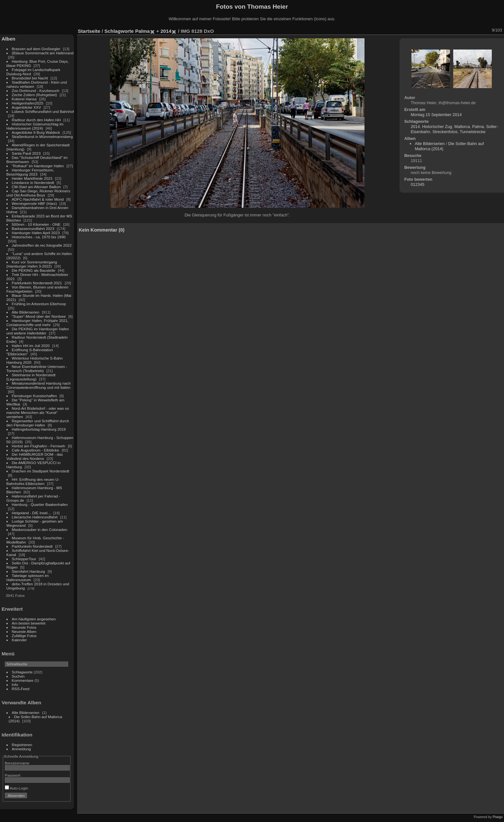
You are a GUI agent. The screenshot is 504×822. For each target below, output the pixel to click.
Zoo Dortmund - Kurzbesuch (36, 91)
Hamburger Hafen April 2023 (36, 233)
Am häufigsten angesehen (34, 619)
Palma (142, 31)
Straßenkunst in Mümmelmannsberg (42, 137)
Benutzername (17, 763)
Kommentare (23, 680)
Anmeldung (22, 749)
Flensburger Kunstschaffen (34, 396)
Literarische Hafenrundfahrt (35, 517)
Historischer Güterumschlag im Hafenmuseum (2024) (35, 126)
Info (15, 685)
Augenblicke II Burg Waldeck (36, 132)
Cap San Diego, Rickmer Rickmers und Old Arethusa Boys (38, 193)
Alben (9, 39)
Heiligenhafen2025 (28, 103)
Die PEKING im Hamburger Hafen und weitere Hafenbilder (38, 331)
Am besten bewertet (29, 623)
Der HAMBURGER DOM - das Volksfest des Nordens (35, 456)
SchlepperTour (24, 559)
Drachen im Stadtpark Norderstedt (41, 471)
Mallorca (462, 127)
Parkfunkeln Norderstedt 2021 (37, 283)
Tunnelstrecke (473, 132)
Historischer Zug (437, 127)
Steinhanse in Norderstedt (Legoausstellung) (31, 377)
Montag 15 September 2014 (436, 115)
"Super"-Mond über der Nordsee (39, 316)
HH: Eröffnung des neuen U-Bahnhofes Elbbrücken (33, 481)
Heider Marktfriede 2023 (32, 178)
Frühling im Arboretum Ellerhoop (39, 304)
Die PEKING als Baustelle (34, 270)
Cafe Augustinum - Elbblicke (36, 450)
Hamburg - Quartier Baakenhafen (40, 504)
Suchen (18, 676)
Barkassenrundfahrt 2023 (33, 228)
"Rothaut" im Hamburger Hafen (38, 166)
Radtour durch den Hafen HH (36, 120)
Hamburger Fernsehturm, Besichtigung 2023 (30, 172)
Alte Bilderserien (26, 312)
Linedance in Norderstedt (33, 183)
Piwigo (498, 817)
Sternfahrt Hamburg (28, 571)
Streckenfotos (445, 132)
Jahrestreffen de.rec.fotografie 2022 (42, 245)
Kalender (19, 640)
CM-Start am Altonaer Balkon (36, 187)
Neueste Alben (24, 631)
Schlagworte (22, 672)
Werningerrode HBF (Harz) (34, 203)
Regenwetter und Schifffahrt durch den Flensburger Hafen (38, 423)
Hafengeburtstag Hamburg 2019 (39, 429)
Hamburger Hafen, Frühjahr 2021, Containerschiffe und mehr (37, 323)
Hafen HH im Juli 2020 (31, 346)
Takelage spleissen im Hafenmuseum (28, 578)
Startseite (89, 31)
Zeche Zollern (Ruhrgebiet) (35, 95)
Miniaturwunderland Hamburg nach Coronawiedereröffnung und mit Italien (39, 385)
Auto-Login (17, 788)
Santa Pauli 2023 (26, 153)
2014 (166, 31)
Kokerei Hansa (24, 99)
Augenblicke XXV (27, 107)
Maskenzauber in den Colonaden (40, 530)
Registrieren (22, 745)
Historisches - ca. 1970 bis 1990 (39, 237)
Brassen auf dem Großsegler (36, 49)
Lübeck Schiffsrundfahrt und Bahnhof (43, 111)
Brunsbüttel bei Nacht (30, 78)
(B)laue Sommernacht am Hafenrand (43, 53)
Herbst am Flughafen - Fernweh (39, 446)
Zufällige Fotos (24, 636)
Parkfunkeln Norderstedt (32, 546)
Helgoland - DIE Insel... (31, 513)
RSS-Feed (21, 689)
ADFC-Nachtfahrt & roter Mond (38, 199)
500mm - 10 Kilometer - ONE (36, 224)
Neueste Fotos (24, 627)
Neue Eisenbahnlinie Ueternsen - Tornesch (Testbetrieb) (37, 369)
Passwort (13, 775)
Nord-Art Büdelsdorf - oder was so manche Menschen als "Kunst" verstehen (38, 412)
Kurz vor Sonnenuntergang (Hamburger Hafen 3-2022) (32, 264)
